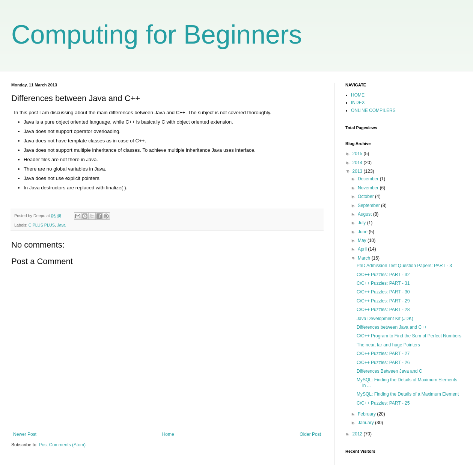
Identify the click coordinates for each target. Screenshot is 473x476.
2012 (358, 434)
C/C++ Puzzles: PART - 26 (383, 363)
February (367, 414)
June (363, 232)
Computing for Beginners (157, 35)
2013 (358, 171)
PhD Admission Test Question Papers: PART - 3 (404, 266)
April (363, 249)
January (366, 423)
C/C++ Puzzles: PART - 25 (383, 403)
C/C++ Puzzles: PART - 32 (383, 275)
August (365, 214)
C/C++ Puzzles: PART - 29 (383, 301)
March (365, 258)
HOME (358, 95)
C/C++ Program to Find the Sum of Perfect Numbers (409, 336)
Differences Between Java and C (389, 371)
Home (168, 434)
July (362, 223)
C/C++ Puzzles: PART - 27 (383, 354)
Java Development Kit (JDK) (385, 319)
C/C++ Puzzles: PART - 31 (383, 283)
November (369, 188)
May (363, 240)
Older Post (310, 434)
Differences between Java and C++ (392, 327)
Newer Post (25, 434)
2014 (358, 163)
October (366, 196)
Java (61, 225)
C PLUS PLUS (42, 225)
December (369, 179)
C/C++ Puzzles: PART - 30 (383, 292)
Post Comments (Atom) (62, 445)
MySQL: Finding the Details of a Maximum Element (408, 394)
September (369, 206)
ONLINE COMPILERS (373, 110)
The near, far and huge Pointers (388, 345)
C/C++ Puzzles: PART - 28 (383, 310)
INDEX (358, 103)
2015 (358, 154)
